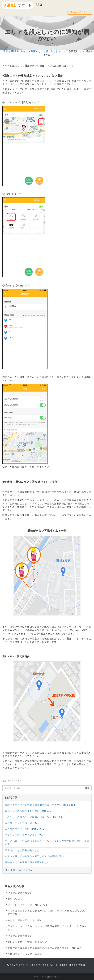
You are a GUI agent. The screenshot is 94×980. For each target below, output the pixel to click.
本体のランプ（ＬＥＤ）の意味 (25, 954)
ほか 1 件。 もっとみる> (19, 870)
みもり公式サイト (80, 12)
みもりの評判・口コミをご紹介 (25, 920)
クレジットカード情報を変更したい (27, 942)
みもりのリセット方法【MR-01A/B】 (29, 905)
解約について (15, 899)
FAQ (39, 5)
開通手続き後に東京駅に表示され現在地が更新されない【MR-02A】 (46, 948)
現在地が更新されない (20, 893)
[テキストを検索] (43, 788)
